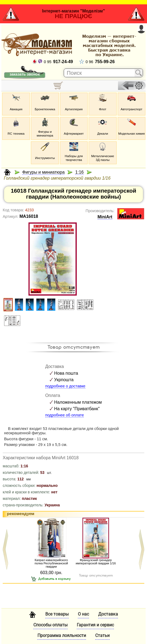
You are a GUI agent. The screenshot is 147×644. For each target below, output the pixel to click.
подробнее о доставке (65, 386)
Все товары (57, 614)
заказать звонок (25, 74)
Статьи (102, 635)
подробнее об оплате (65, 415)
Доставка (108, 614)
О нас (83, 614)
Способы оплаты (50, 625)
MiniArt (105, 217)
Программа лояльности (62, 635)
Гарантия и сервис (95, 625)
